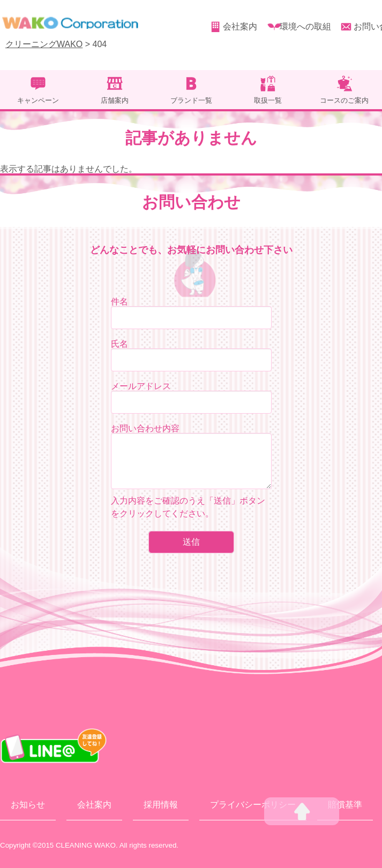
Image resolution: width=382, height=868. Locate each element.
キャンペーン (38, 100)
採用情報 (161, 805)
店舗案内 (115, 100)
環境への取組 (305, 26)
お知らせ (28, 805)
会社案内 (240, 26)
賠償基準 (345, 805)
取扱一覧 (268, 100)
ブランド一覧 (191, 100)
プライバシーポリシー (253, 805)
